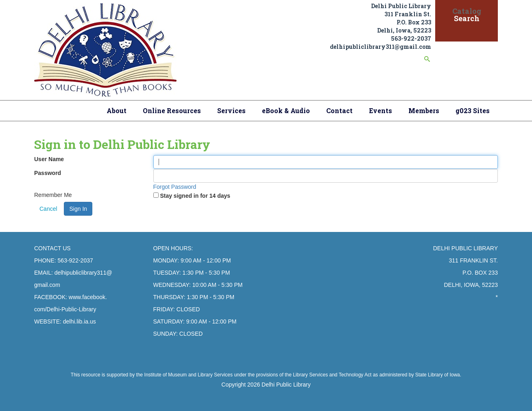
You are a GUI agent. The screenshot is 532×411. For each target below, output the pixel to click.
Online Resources (172, 110)
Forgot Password (175, 187)
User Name (49, 159)
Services (231, 110)
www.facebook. (88, 297)
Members (424, 110)
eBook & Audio (286, 110)
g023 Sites (473, 110)
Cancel (48, 209)
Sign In (78, 209)
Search (467, 18)
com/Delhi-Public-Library (65, 309)
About (117, 110)
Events (380, 110)
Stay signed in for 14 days (195, 196)
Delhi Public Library (286, 385)
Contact (339, 110)
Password (48, 173)
